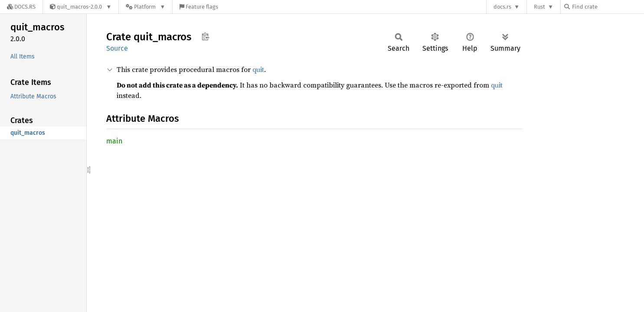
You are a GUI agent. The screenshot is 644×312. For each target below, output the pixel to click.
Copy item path (205, 36)
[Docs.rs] (21, 7)
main (114, 141)
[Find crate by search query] (608, 7)
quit (258, 69)
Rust (539, 7)
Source (117, 48)
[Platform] (145, 7)
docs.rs (502, 7)
